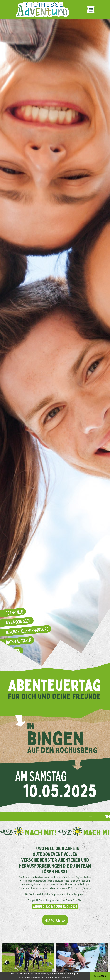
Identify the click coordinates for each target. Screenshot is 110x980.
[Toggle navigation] (91, 10)
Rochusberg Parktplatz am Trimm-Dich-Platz (61, 900)
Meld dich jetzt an (55, 920)
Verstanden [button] (100, 976)
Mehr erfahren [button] (62, 978)
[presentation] (6, 962)
